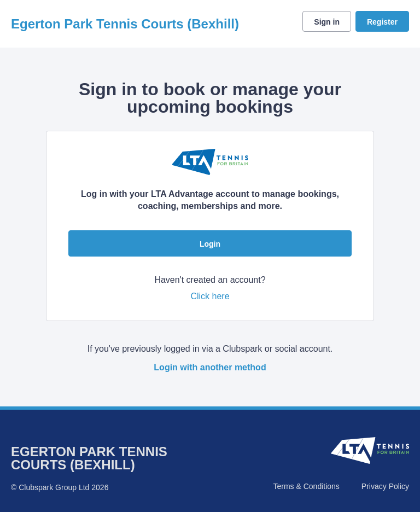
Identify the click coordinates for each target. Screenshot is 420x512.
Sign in (327, 22)
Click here (210, 296)
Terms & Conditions (306, 486)
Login (210, 244)
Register (382, 22)
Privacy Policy (385, 486)
